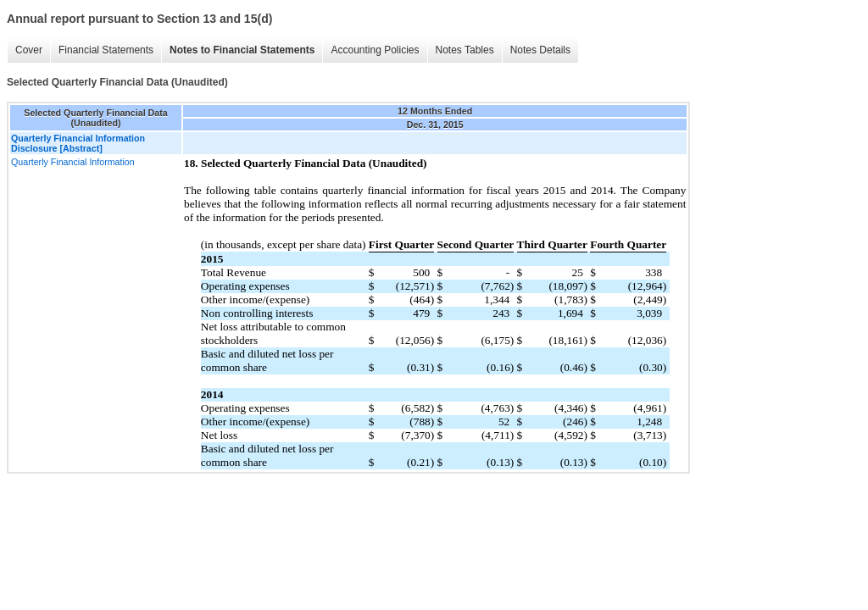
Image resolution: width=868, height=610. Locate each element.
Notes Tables (465, 50)
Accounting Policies (375, 50)
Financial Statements (106, 50)
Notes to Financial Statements (242, 50)
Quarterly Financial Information (73, 162)
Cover (29, 50)
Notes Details (540, 50)
